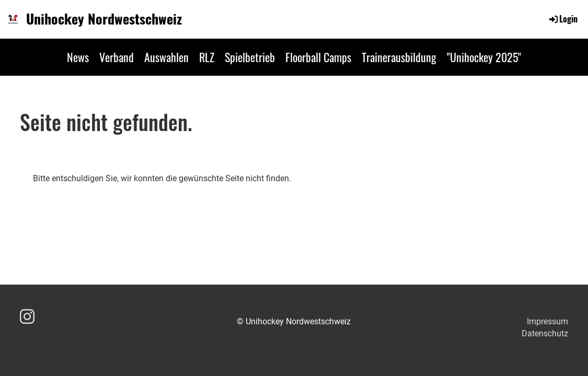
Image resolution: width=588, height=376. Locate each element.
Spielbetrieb (250, 57)
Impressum (547, 321)
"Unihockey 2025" (484, 57)
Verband (117, 57)
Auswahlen (166, 57)
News (78, 57)
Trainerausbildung (399, 57)
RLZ (207, 57)
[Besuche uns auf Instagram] (27, 317)
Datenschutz (545, 333)
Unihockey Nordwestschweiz (104, 19)
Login (563, 19)
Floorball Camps (318, 57)
